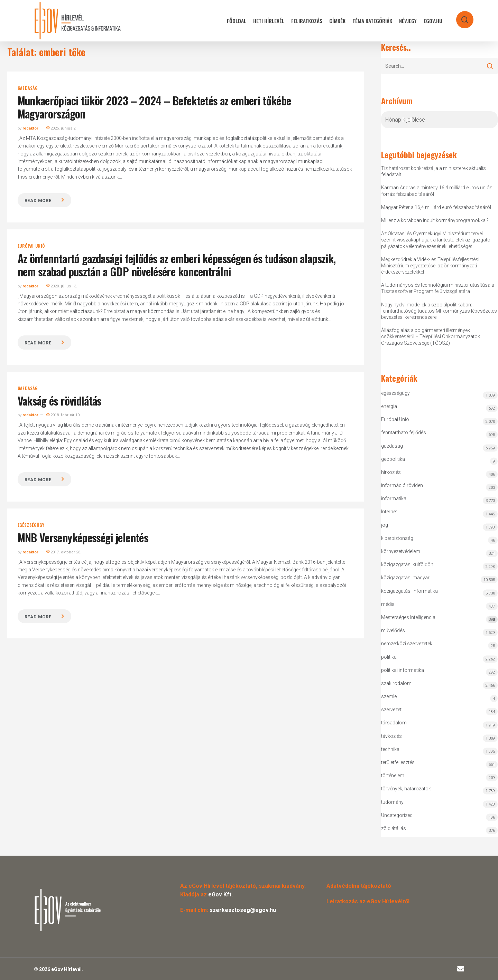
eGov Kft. (220, 895)
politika (389, 657)
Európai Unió (31, 246)
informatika (394, 498)
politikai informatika (403, 670)
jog (385, 525)
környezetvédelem (401, 551)
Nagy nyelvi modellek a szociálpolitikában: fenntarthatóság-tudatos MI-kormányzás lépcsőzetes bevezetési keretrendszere (439, 311)
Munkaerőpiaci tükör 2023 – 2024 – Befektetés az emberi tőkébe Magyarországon (154, 107)
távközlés (391, 736)
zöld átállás (394, 828)
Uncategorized (397, 815)
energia (389, 406)
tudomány (392, 802)
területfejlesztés (398, 762)
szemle (389, 696)
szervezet (391, 710)
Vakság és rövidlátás (59, 401)
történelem (393, 776)
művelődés (393, 630)
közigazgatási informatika (409, 591)
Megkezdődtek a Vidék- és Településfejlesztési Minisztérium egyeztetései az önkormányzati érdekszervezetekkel (430, 266)
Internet (389, 512)
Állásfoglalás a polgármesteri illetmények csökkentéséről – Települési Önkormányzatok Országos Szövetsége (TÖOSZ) (431, 336)
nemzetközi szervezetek (407, 644)
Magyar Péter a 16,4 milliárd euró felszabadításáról (436, 207)
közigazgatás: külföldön (407, 564)
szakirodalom (396, 683)
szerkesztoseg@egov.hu (243, 910)
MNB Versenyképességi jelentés (83, 537)
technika (390, 749)
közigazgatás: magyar (405, 578)
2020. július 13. (62, 286)
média (388, 604)
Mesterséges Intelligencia (440, 619)
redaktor (30, 128)
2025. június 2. (61, 128)
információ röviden (402, 485)
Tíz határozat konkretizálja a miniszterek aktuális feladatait (434, 171)
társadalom (394, 723)
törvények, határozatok (406, 789)
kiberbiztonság (397, 538)
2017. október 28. (64, 552)
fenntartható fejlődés (404, 432)
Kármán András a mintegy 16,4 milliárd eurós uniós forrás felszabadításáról (437, 191)
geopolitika (393, 459)
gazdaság (28, 88)
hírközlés (391, 472)
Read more (38, 201)
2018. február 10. (63, 415)
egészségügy (31, 525)
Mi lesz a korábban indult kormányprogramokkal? (435, 220)
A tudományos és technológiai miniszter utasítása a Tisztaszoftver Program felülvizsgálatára (438, 288)
